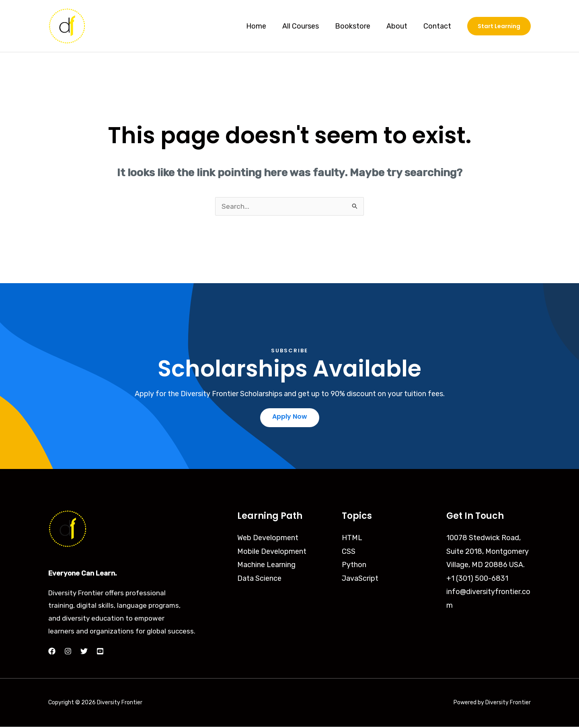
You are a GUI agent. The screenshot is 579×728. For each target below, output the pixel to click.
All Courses (306, 26)
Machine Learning (266, 566)
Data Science (259, 580)
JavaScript (360, 580)
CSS (349, 553)
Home (263, 26)
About (399, 26)
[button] (499, 26)
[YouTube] (100, 653)
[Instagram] (68, 653)
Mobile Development (272, 553)
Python (354, 566)
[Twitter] (84, 653)
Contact (438, 26)
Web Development (268, 539)
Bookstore (357, 26)
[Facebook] (52, 653)
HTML (352, 539)
